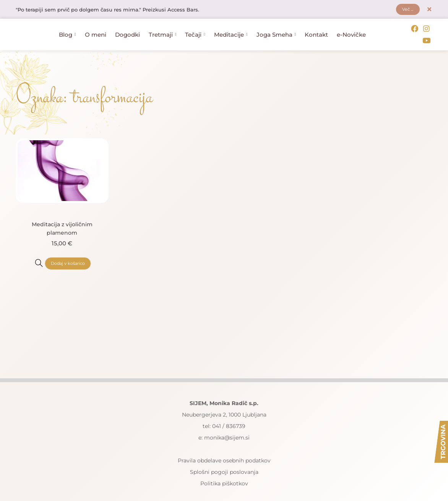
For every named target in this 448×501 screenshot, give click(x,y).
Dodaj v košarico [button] (68, 252)
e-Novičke (351, 30)
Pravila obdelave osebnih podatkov (224, 449)
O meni (96, 30)
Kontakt (316, 30)
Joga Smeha (276, 30)
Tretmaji (163, 30)
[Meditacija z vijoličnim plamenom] (37, 251)
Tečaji (195, 30)
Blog (67, 30)
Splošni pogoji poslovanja (224, 461)
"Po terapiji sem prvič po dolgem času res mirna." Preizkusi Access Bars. (114, 10)
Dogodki (127, 30)
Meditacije (231, 30)
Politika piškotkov (224, 472)
